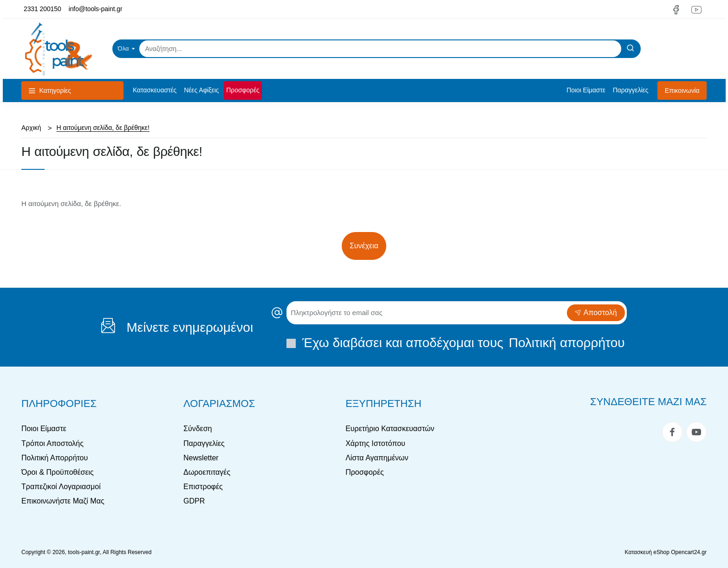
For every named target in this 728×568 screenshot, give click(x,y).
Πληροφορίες (59, 403)
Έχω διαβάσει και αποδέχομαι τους (456, 343)
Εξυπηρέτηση (383, 403)
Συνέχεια (364, 246)
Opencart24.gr (689, 552)
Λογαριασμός (219, 403)
